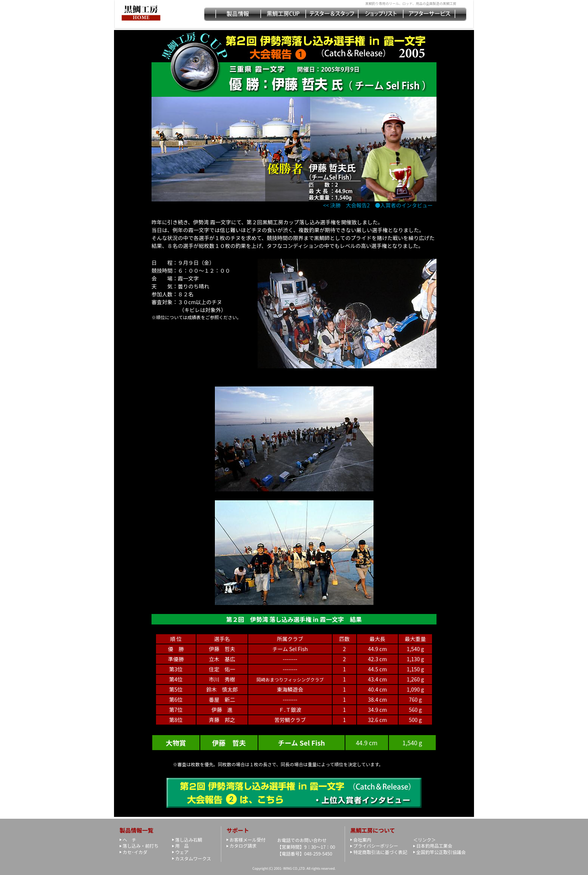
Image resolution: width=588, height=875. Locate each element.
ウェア (182, 852)
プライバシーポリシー (376, 846)
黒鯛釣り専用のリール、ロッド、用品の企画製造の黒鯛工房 (411, 4)
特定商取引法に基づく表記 (380, 852)
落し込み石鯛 (189, 840)
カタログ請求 (243, 846)
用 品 (182, 846)
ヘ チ (129, 840)
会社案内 (362, 840)
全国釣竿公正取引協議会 (441, 852)
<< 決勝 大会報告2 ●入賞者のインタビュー (378, 205)
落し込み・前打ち (141, 846)
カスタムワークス (193, 858)
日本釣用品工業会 (434, 846)
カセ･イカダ (135, 852)
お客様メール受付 (247, 840)
